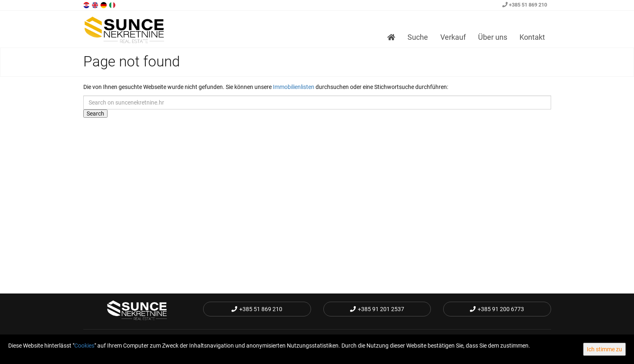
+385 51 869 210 (525, 5)
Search (95, 114)
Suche (418, 37)
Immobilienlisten (294, 87)
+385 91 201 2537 (377, 309)
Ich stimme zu (604, 349)
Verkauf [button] (453, 37)
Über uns (493, 37)
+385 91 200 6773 (497, 309)
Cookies (84, 346)
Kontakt (532, 37)
